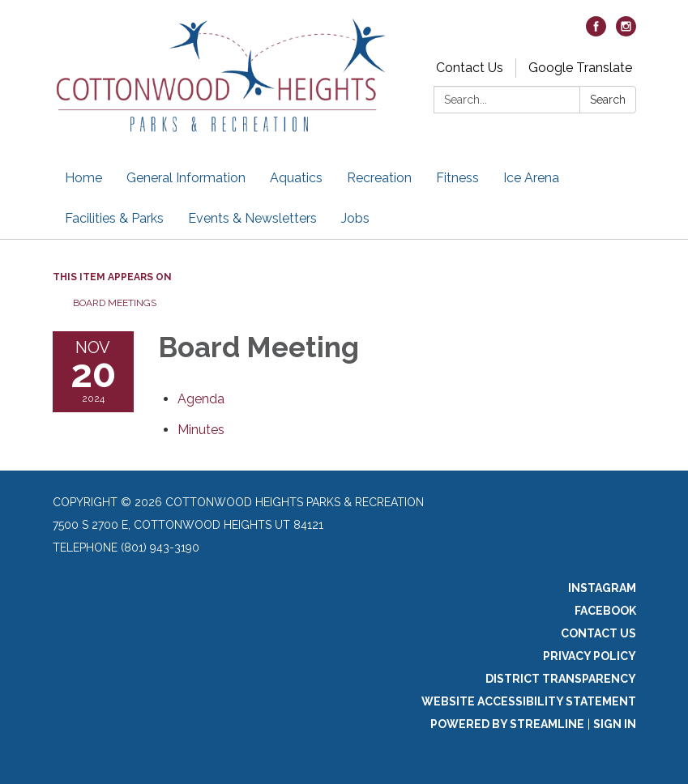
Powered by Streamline (507, 724)
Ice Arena (531, 178)
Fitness (457, 178)
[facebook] (596, 32)
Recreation (379, 178)
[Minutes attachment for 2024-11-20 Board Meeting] (201, 430)
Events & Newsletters (252, 218)
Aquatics (296, 178)
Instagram (602, 588)
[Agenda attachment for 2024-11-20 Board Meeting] (201, 399)
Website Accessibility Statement (529, 701)
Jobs (355, 218)
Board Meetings (115, 303)
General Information (186, 178)
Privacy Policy (590, 656)
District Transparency (561, 679)
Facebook (605, 611)
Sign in (615, 724)
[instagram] (626, 32)
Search (608, 100)
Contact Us (470, 68)
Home (83, 178)
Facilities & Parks (114, 218)
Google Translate (580, 68)
